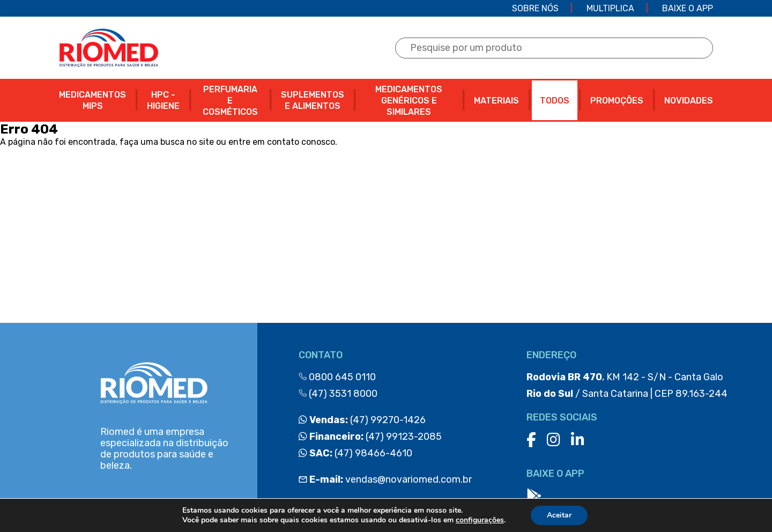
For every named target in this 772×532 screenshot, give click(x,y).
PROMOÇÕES (617, 101)
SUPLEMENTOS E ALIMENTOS (313, 100)
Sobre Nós (535, 8)
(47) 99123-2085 (370, 437)
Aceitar (559, 515)
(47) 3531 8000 (338, 394)
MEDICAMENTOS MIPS (92, 100)
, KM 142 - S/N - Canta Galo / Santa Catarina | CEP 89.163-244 (627, 385)
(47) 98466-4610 (355, 453)
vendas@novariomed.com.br (385, 479)
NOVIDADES (689, 101)
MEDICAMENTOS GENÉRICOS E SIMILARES (409, 101)
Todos (555, 101)
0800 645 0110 (337, 377)
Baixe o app (688, 8)
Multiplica (610, 8)
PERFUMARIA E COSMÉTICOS (230, 101)
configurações (480, 520)
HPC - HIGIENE (163, 100)
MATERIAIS (496, 101)
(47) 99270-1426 (362, 420)
